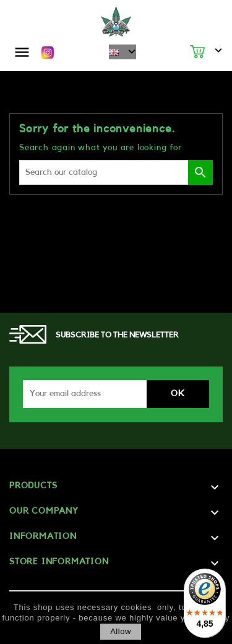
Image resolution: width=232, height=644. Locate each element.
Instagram (48, 53)
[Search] (116, 172)
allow (121, 631)
